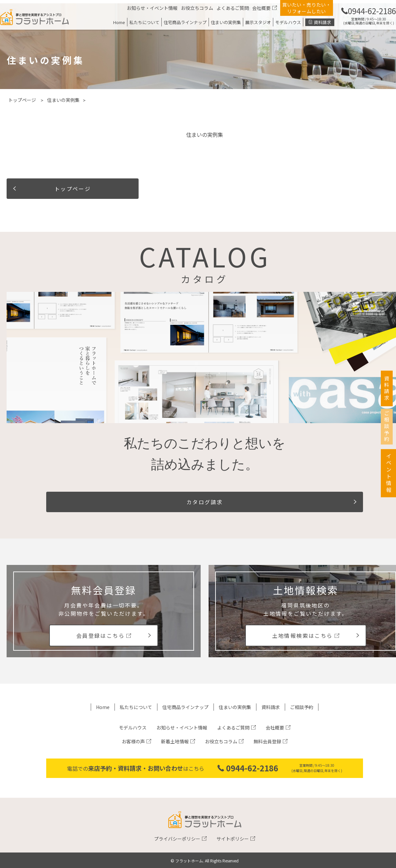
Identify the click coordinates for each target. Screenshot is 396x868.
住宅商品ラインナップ (185, 22)
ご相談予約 (302, 707)
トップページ (22, 100)
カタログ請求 (205, 502)
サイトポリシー (233, 839)
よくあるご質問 (233, 8)
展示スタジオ (258, 22)
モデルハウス (288, 22)
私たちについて (144, 22)
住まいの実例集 (226, 22)
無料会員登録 (267, 741)
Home (119, 22)
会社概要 (261, 8)
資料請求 (322, 22)
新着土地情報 (175, 741)
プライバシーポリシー (177, 839)
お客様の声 (133, 741)
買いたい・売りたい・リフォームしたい (307, 8)
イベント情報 (389, 487)
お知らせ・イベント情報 (152, 8)
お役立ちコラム (197, 8)
